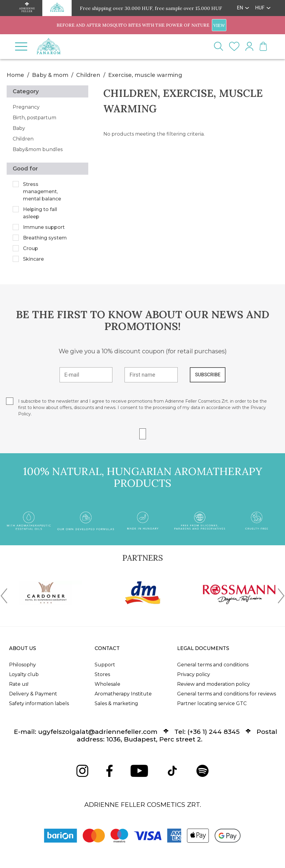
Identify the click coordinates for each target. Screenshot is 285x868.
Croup (31, 248)
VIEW (219, 25)
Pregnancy (26, 107)
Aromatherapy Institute (123, 694)
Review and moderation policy (214, 684)
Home (15, 75)
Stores (102, 674)
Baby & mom (50, 75)
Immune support (44, 227)
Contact (107, 648)
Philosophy (23, 665)
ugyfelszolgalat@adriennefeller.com (98, 732)
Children (88, 75)
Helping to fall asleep (40, 213)
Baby (19, 128)
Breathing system (45, 238)
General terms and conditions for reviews (227, 694)
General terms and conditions (213, 665)
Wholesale (107, 684)
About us (23, 648)
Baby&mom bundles (38, 149)
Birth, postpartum (34, 118)
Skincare (33, 259)
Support (105, 665)
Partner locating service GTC (212, 703)
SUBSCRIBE (208, 375)
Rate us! (19, 684)
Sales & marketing (116, 703)
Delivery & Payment (33, 694)
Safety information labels (39, 703)
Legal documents (203, 648)
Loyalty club (24, 674)
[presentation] (4, 597)
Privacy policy (194, 674)
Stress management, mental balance (42, 191)
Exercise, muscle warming (145, 75)
